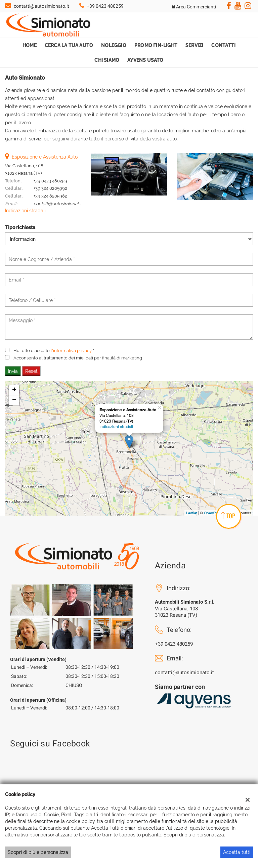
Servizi (194, 45)
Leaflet (192, 513)
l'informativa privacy (71, 350)
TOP (228, 516)
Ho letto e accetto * (54, 350)
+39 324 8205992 (50, 188)
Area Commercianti (194, 7)
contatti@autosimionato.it (41, 6)
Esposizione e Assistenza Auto (45, 157)
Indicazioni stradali (25, 211)
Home (30, 45)
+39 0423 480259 (105, 6)
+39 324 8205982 (50, 196)
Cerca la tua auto (69, 45)
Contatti (223, 45)
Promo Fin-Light (156, 45)
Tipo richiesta (20, 227)
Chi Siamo (107, 60)
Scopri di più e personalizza (38, 852)
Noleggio (114, 45)
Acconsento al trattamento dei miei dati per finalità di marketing (78, 358)
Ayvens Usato (145, 60)
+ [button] (14, 390)
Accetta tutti (237, 852)
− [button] (14, 400)
